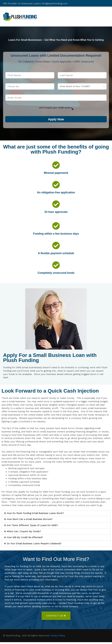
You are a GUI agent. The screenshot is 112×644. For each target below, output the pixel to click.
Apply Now (56, 121)
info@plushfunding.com (55, 3)
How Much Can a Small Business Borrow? (30, 521)
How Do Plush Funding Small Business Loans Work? (35, 515)
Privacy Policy (58, 637)
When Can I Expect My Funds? (24, 533)
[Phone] (30, 88)
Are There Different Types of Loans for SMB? (32, 527)
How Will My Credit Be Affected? (25, 539)
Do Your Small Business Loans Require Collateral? (34, 545)
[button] (56, 515)
